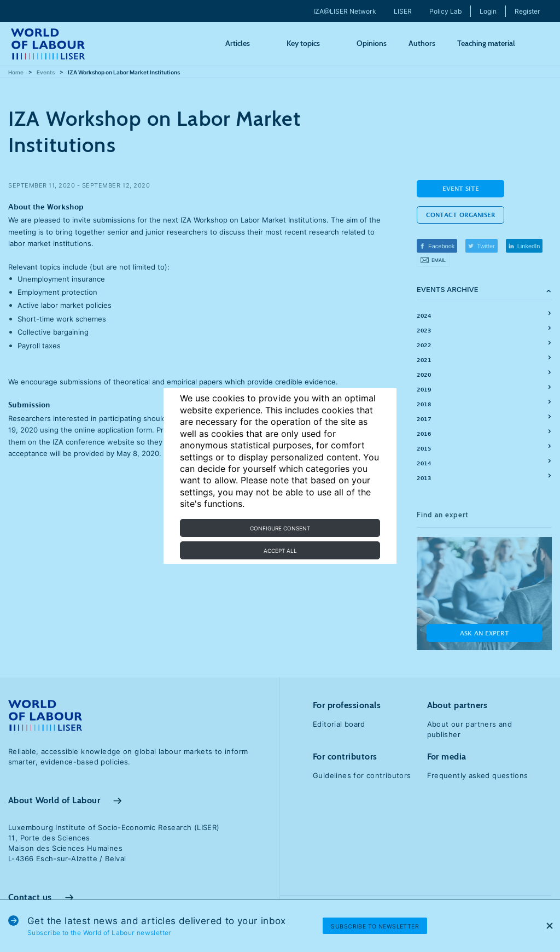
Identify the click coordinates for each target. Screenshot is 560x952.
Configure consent (280, 528)
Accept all (280, 551)
